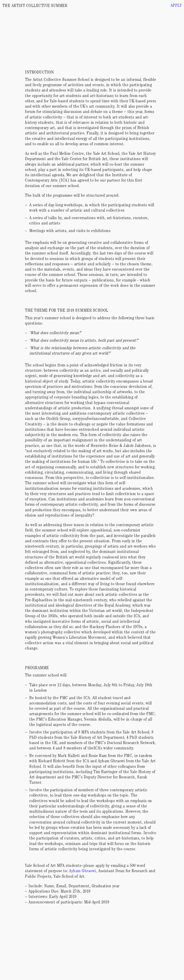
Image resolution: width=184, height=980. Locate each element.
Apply (176, 6)
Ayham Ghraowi (82, 871)
